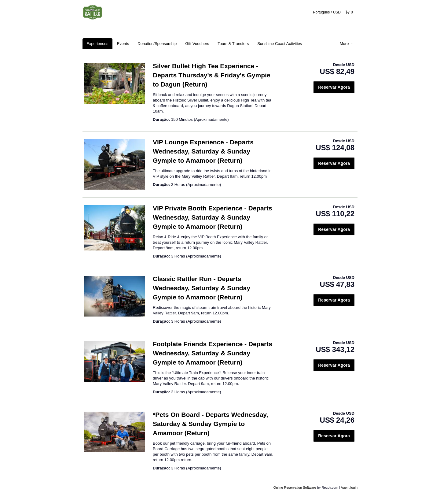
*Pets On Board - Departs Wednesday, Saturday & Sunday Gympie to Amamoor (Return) (210, 424)
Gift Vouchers (197, 44)
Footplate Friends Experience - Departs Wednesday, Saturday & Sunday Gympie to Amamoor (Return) (213, 353)
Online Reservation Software (295, 487)
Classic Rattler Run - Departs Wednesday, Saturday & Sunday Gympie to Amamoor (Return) (202, 288)
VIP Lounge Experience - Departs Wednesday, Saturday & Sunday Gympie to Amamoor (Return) (203, 151)
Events (123, 44)
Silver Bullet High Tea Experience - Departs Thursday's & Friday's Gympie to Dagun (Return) (212, 75)
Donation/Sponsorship (157, 44)
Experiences (97, 44)
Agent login (349, 487)
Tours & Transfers (233, 44)
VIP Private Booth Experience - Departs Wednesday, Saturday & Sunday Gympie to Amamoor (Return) (213, 217)
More (346, 44)
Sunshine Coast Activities (280, 44)
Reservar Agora (334, 87)
